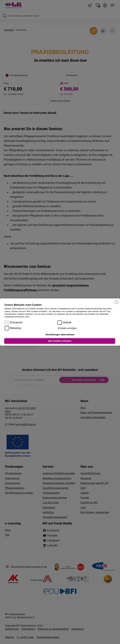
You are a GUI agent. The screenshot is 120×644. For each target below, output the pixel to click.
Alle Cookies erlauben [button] (60, 341)
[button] (67, 328)
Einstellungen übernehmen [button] (60, 335)
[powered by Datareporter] (116, 304)
